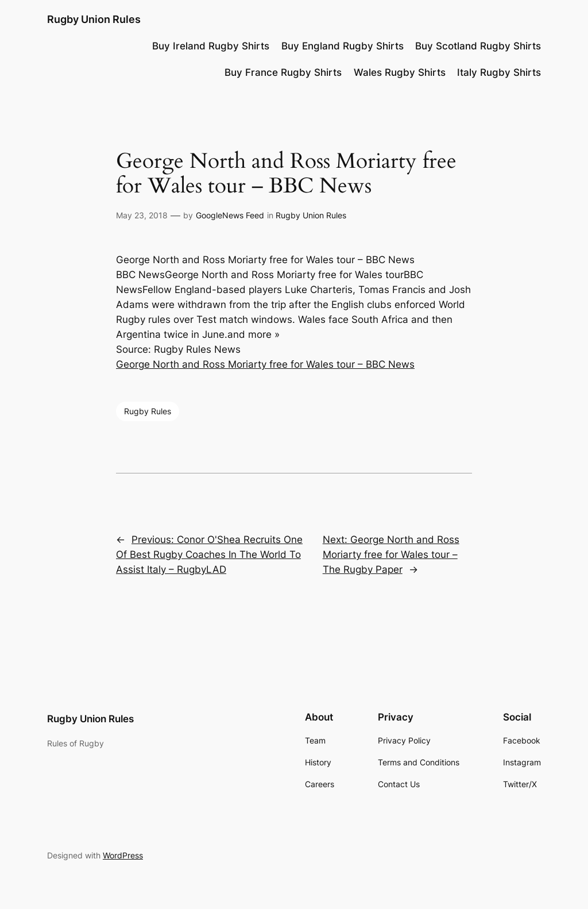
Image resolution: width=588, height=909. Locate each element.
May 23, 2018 (142, 215)
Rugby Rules (148, 411)
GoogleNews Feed (230, 215)
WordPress (123, 855)
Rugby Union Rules (94, 19)
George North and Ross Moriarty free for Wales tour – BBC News (265, 364)
